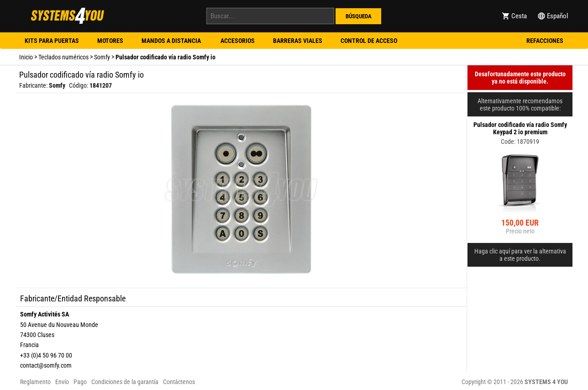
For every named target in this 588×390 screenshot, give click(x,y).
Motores (110, 41)
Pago (80, 382)
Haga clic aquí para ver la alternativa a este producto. (520, 255)
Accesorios (238, 41)
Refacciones (545, 41)
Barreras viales (298, 41)
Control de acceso (369, 41)
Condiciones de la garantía (125, 382)
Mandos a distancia (172, 41)
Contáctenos (179, 382)
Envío (62, 382)
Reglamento (35, 382)
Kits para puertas (52, 41)
